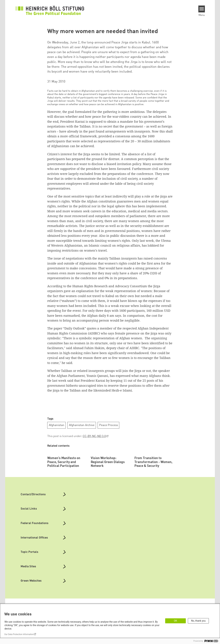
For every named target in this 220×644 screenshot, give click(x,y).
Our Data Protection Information (19, 634)
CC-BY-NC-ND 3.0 (94, 436)
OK (175, 621)
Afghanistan (57, 425)
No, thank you (198, 621)
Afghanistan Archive (82, 425)
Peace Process (109, 425)
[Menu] (202, 9)
